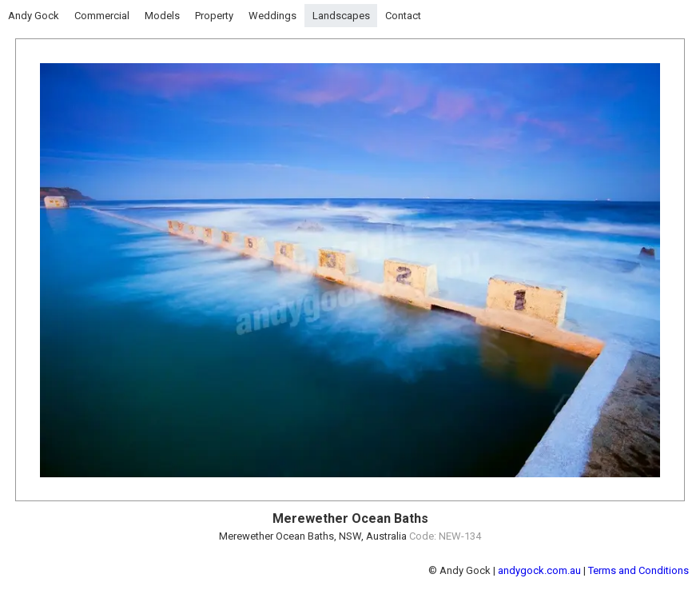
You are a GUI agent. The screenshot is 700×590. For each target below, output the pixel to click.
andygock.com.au (539, 570)
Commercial (102, 16)
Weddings (272, 16)
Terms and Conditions (638, 570)
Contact (403, 16)
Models (162, 16)
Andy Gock (34, 16)
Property (214, 16)
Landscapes (341, 16)
